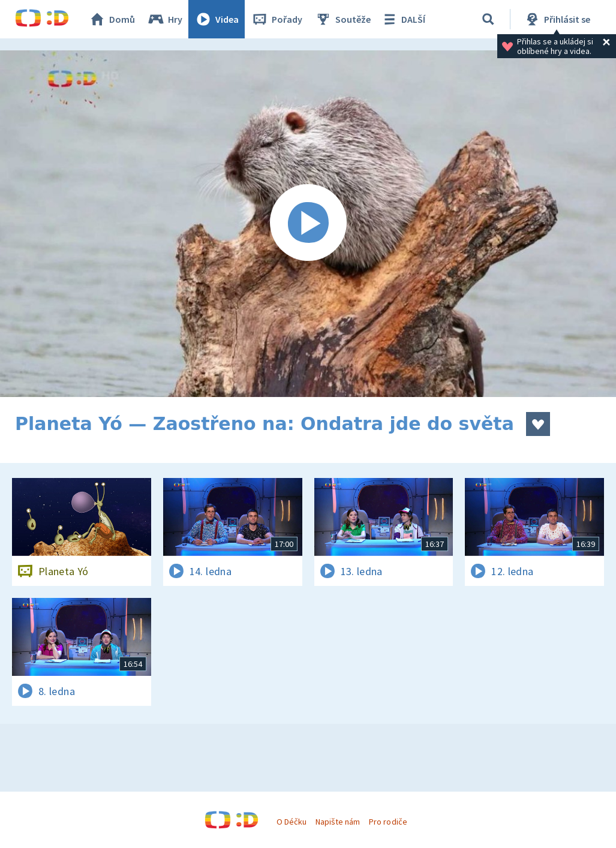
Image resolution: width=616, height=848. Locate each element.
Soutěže (342, 19)
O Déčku (292, 822)
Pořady (277, 19)
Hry (165, 19)
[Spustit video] (308, 224)
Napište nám (338, 822)
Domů (112, 19)
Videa (217, 19)
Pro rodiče (388, 822)
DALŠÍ (403, 19)
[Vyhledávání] (488, 19)
